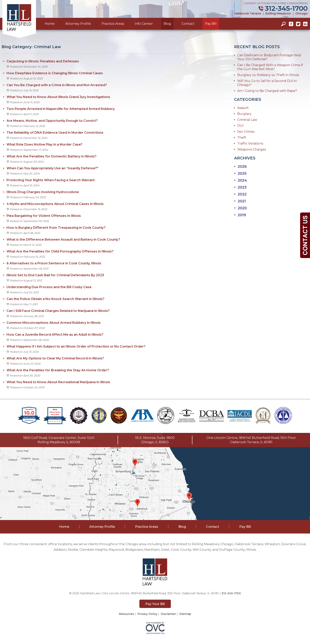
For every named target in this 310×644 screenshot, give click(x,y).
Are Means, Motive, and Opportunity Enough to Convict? (52, 121)
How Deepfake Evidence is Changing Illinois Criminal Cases (55, 73)
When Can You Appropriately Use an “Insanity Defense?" (52, 168)
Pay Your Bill (155, 604)
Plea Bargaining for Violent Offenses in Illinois (44, 216)
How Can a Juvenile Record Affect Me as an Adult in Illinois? (55, 335)
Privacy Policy (147, 614)
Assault (243, 108)
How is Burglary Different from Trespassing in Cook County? (56, 228)
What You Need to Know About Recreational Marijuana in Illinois (58, 382)
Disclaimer (168, 614)
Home (50, 24)
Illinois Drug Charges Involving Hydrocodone (43, 192)
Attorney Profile (78, 24)
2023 (240, 187)
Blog (167, 24)
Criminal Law (247, 120)
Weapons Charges (252, 149)
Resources (126, 614)
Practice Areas (113, 24)
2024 (241, 180)
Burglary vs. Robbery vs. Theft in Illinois (268, 75)
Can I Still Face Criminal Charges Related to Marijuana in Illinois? (58, 311)
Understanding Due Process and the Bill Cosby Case (49, 287)
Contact (188, 24)
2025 (240, 173)
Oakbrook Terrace (248, 13)
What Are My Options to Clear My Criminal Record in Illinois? (55, 358)
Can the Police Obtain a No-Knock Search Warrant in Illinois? (55, 299)
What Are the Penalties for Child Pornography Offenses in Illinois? (60, 251)
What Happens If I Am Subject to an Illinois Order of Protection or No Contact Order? (76, 346)
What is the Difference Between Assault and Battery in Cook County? (63, 240)
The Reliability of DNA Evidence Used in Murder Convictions (55, 133)
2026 (240, 167)
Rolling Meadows (278, 13)
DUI (240, 126)
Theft (242, 138)
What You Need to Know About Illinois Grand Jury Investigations (58, 97)
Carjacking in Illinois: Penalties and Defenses (43, 61)
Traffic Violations (250, 143)
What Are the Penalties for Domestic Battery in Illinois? (52, 156)
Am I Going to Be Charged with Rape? (267, 91)
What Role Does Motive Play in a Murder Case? (44, 144)
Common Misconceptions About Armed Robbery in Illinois (54, 323)
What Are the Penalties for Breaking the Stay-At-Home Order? (58, 370)
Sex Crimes (246, 132)
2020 (240, 208)
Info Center (144, 24)
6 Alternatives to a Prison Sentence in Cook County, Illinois (54, 263)
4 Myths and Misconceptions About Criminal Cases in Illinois (55, 204)
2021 (240, 201)
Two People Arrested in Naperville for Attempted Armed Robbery (61, 109)
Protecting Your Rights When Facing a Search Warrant (51, 180)
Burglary (244, 114)
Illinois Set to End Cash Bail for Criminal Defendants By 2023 (55, 275)
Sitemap (185, 614)
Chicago (301, 13)
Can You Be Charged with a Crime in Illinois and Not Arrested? (57, 85)
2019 (240, 215)
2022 (240, 194)
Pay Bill (211, 24)
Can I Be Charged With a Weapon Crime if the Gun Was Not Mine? (270, 67)
